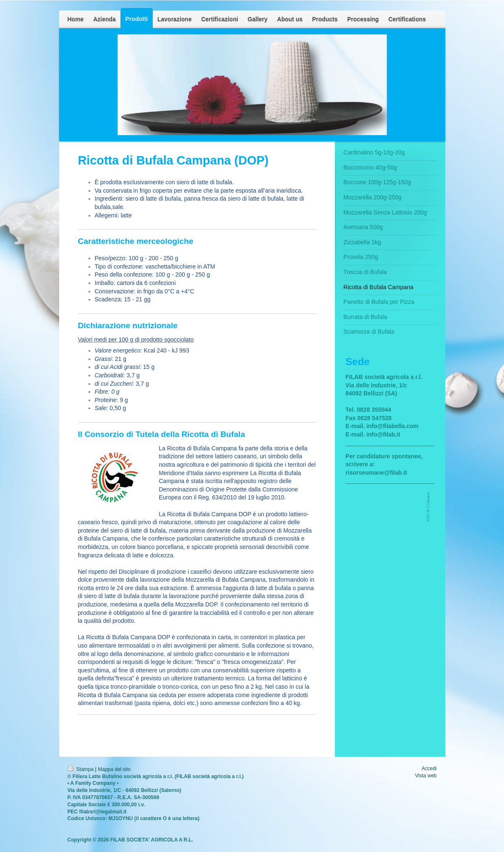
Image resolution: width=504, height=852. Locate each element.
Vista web (426, 776)
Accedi (429, 768)
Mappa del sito (114, 769)
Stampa (81, 769)
